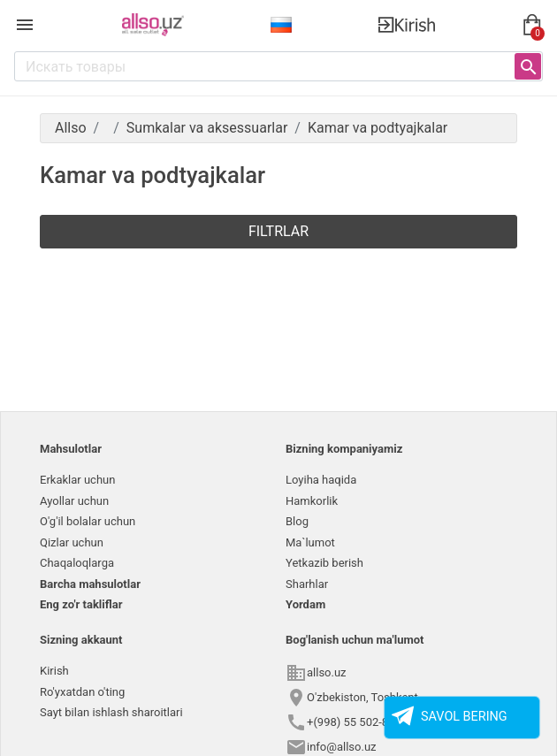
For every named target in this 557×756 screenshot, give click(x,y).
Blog (297, 521)
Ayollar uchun (74, 501)
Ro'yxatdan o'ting (82, 692)
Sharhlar (307, 584)
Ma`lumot (310, 542)
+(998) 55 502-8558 (357, 722)
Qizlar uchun (72, 542)
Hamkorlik (312, 501)
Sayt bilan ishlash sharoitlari (111, 712)
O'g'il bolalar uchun (88, 521)
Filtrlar (278, 231)
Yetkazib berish (324, 563)
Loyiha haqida (321, 480)
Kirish (54, 671)
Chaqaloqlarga (77, 563)
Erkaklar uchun (77, 480)
